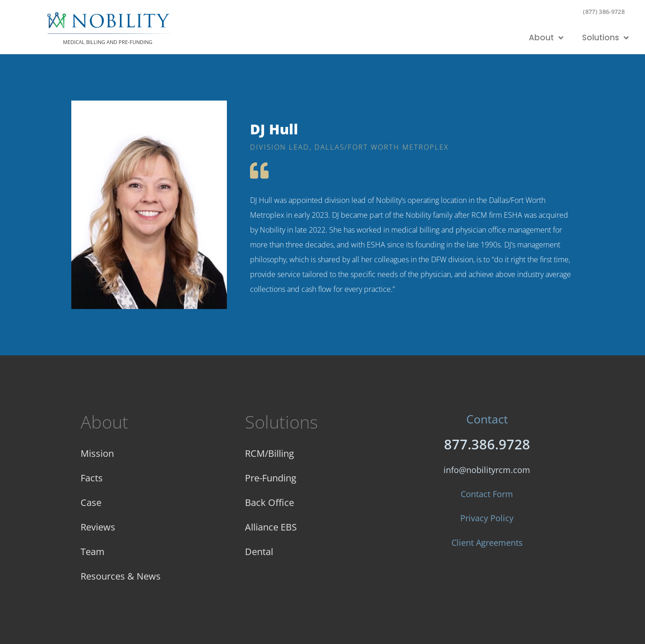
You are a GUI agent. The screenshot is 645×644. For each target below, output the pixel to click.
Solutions (605, 38)
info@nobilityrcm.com (487, 470)
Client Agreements (487, 543)
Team (93, 552)
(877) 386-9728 (604, 12)
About (546, 38)
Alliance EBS (271, 527)
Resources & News (121, 576)
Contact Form (487, 494)
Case (91, 502)
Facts (92, 478)
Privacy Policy (487, 518)
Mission (97, 453)
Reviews (98, 527)
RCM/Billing (269, 453)
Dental (259, 552)
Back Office (269, 502)
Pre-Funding (271, 478)
